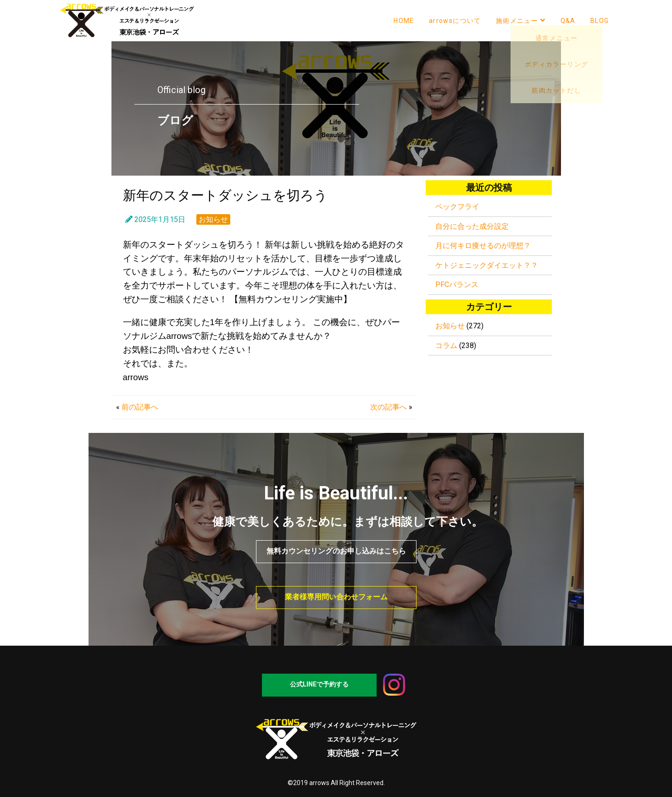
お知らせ (213, 219)
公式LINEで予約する (319, 684)
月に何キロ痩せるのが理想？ (483, 246)
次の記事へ (389, 407)
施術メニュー (521, 20)
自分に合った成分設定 (472, 226)
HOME (404, 21)
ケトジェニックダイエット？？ (487, 265)
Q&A (568, 21)
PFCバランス (457, 285)
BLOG (600, 21)
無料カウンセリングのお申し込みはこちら (336, 551)
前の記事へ (140, 407)
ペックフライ (457, 207)
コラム (446, 346)
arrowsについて (455, 21)
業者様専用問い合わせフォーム (336, 597)
